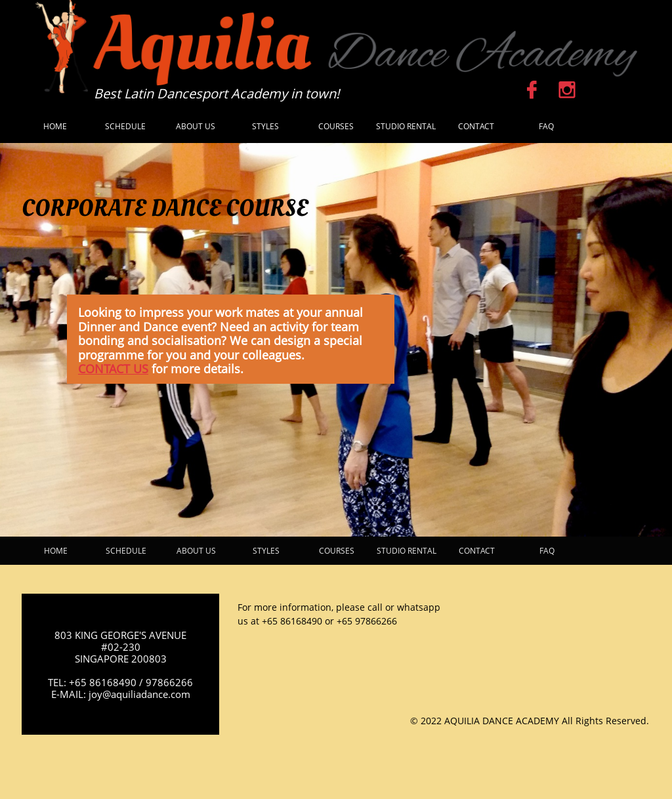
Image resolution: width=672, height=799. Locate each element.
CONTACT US (113, 369)
